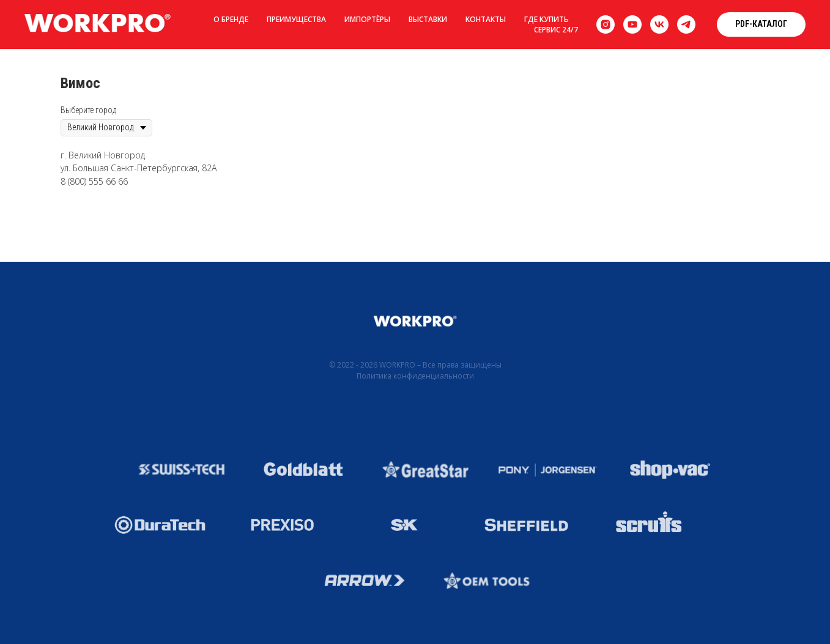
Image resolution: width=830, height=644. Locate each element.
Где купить (547, 19)
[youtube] (632, 24)
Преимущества (296, 19)
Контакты (486, 19)
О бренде (231, 19)
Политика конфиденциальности (415, 376)
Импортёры (367, 19)
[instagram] (606, 24)
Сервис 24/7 (556, 30)
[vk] (659, 24)
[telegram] (686, 24)
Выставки (428, 19)
